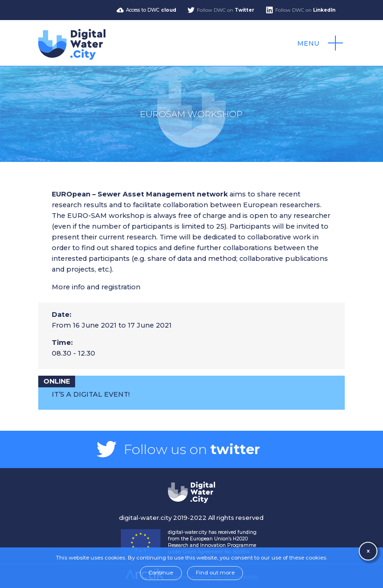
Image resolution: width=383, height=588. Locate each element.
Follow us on (192, 449)
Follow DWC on (226, 10)
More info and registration (96, 287)
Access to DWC (151, 10)
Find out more (215, 573)
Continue (161, 573)
